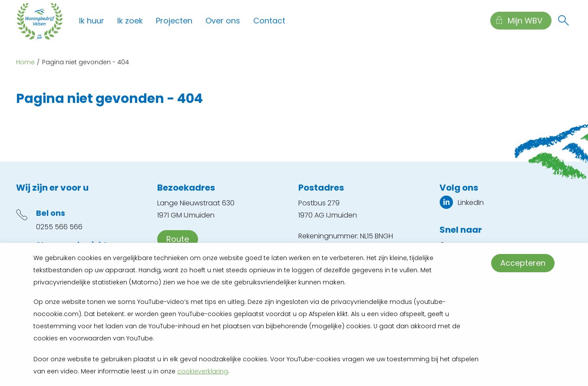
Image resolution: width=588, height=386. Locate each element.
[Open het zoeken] (563, 21)
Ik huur (92, 21)
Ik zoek (130, 21)
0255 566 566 (59, 227)
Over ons (223, 21)
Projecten (174, 21)
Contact (269, 21)
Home (25, 62)
